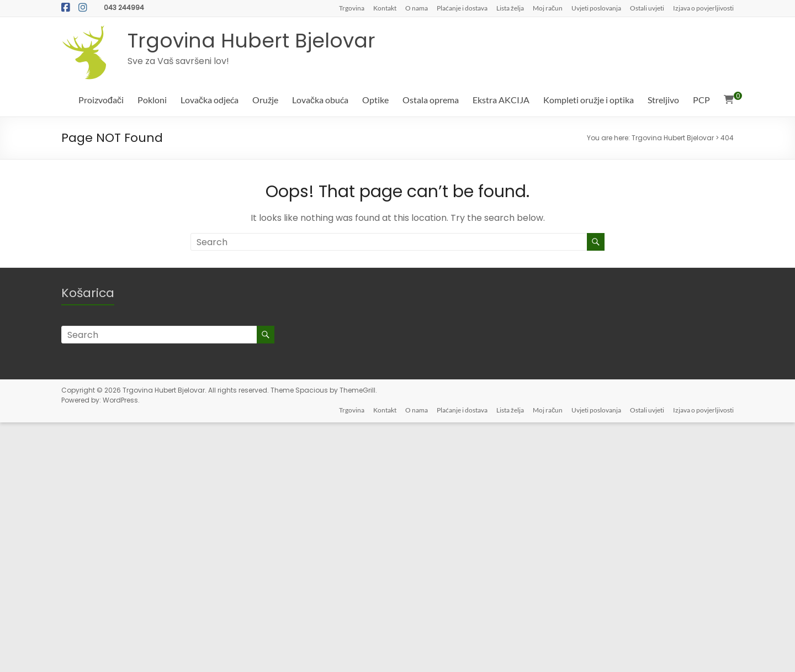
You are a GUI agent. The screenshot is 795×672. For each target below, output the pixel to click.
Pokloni (152, 100)
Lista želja (510, 8)
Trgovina (352, 8)
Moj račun (548, 8)
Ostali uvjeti (647, 8)
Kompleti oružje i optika (589, 100)
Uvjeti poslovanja (596, 8)
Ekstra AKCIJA (501, 100)
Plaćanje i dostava (462, 8)
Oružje (265, 100)
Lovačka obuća (320, 100)
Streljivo (663, 100)
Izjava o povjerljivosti (703, 8)
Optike (375, 100)
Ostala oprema (431, 100)
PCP (701, 100)
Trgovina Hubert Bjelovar (251, 41)
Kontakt (385, 8)
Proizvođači (101, 100)
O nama (417, 8)
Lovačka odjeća (210, 100)
